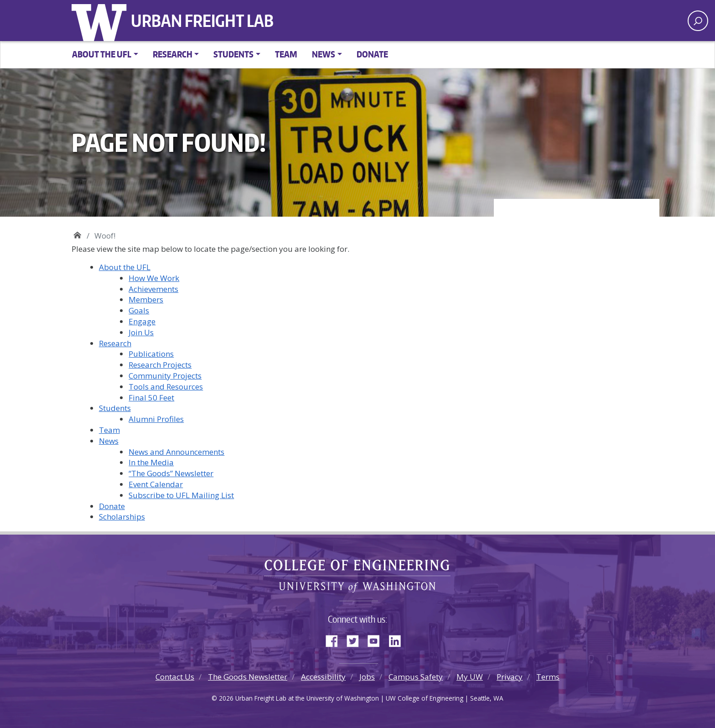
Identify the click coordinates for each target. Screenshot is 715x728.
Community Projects (165, 376)
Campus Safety (416, 677)
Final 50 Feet (151, 398)
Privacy (510, 677)
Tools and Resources (166, 387)
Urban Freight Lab (202, 21)
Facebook (335, 639)
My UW (470, 677)
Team (286, 54)
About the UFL (125, 267)
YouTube (377, 639)
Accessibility (323, 677)
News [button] (324, 54)
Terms (548, 677)
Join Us (141, 332)
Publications (151, 354)
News (109, 441)
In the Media (151, 462)
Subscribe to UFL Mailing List (181, 495)
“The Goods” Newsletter (171, 473)
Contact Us (175, 677)
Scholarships (122, 517)
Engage (142, 321)
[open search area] (698, 21)
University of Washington (101, 21)
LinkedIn (398, 639)
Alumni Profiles (156, 419)
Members (146, 299)
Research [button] (173, 54)
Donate (372, 54)
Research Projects (160, 365)
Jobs (367, 677)
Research (115, 343)
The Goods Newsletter (248, 677)
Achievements (153, 289)
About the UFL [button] (102, 54)
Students (115, 408)
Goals (139, 310)
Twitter (356, 639)
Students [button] (233, 54)
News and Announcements (176, 452)
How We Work (154, 278)
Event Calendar (156, 484)
